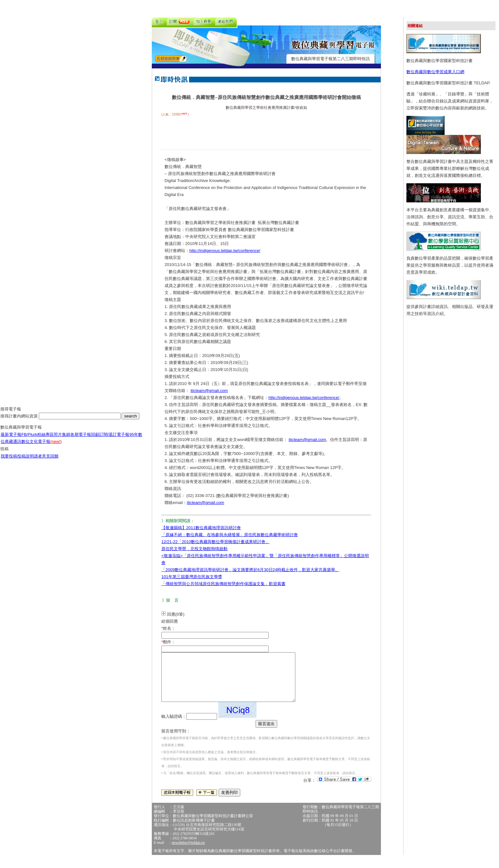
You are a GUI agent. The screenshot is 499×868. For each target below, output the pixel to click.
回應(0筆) (176, 614)
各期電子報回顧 (85, 439)
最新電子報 (11, 439)
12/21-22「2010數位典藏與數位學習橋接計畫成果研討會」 (215, 542)
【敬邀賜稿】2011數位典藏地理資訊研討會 (201, 528)
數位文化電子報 (42, 446)
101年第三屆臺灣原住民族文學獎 (192, 577)
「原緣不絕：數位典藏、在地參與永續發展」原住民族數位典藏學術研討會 (230, 535)
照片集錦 (62, 439)
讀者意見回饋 (46, 461)
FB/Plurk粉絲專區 (38, 439)
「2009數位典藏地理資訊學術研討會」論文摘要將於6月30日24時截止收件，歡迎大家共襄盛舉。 (250, 570)
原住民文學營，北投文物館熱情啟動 (194, 549)
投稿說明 (25, 461)
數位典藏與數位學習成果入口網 (435, 72)
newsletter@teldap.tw (189, 852)
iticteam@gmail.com (209, 391)
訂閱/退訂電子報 (114, 439)
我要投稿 (9, 461)
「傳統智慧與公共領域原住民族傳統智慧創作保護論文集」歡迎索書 (223, 584)
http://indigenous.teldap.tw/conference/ (225, 251)
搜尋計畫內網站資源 (20, 421)
